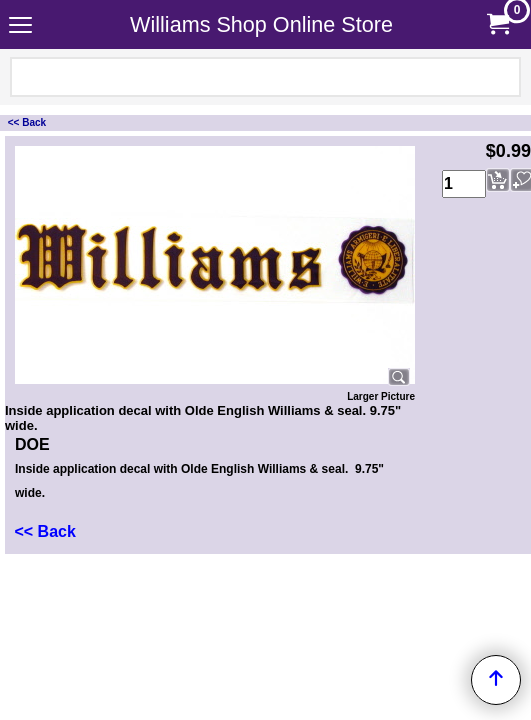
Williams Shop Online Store (261, 24)
